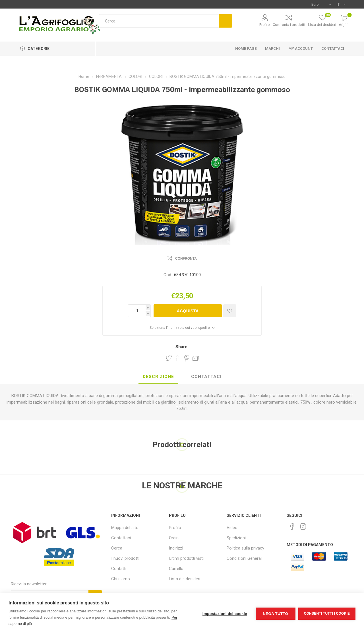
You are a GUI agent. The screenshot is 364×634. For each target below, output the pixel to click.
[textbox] (159, 21)
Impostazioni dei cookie (225, 614)
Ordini (174, 538)
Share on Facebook (178, 358)
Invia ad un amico (196, 358)
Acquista (188, 311)
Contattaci (121, 538)
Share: (182, 347)
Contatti (119, 569)
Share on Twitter (169, 358)
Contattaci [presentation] (206, 377)
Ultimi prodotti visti (186, 558)
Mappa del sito (125, 528)
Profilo (265, 25)
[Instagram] (303, 526)
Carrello (176, 569)
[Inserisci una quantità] (137, 311)
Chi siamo (121, 579)
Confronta (186, 259)
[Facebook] (292, 526)
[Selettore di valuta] (321, 4)
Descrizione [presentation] (158, 377)
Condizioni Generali (245, 558)
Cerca (225, 21)
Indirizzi (176, 548)
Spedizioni (236, 538)
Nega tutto (275, 614)
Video (232, 528)
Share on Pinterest (187, 358)
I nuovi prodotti (125, 558)
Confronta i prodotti (289, 25)
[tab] (158, 377)
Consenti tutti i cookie (327, 614)
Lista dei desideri (185, 579)
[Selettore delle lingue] (341, 4)
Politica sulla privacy (245, 548)
